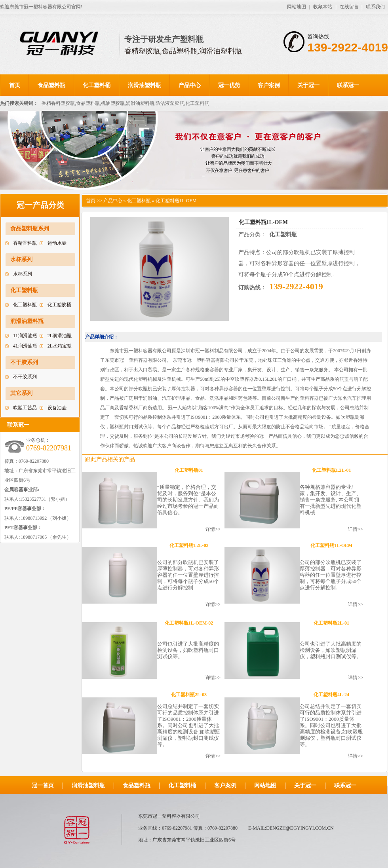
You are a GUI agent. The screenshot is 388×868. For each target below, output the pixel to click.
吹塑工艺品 (25, 408)
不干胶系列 (24, 362)
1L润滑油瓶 (25, 336)
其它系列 (21, 393)
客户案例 (269, 85)
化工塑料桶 (97, 85)
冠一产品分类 (40, 205)
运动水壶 (57, 243)
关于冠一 (308, 85)
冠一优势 (229, 85)
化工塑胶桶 (59, 305)
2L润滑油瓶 (60, 336)
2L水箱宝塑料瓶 (60, 347)
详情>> (213, 529)
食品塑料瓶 (51, 85)
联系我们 (375, 7)
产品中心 (190, 85)
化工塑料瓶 (24, 290)
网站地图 (297, 7)
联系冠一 (348, 85)
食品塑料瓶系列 (30, 229)
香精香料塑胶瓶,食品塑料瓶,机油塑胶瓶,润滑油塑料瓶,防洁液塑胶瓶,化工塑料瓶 (125, 103)
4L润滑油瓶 (25, 346)
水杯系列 (21, 259)
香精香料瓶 (25, 243)
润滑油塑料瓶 (145, 85)
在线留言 (349, 7)
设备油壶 (57, 408)
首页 (15, 85)
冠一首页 (43, 785)
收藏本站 (323, 7)
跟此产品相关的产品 (110, 459)
